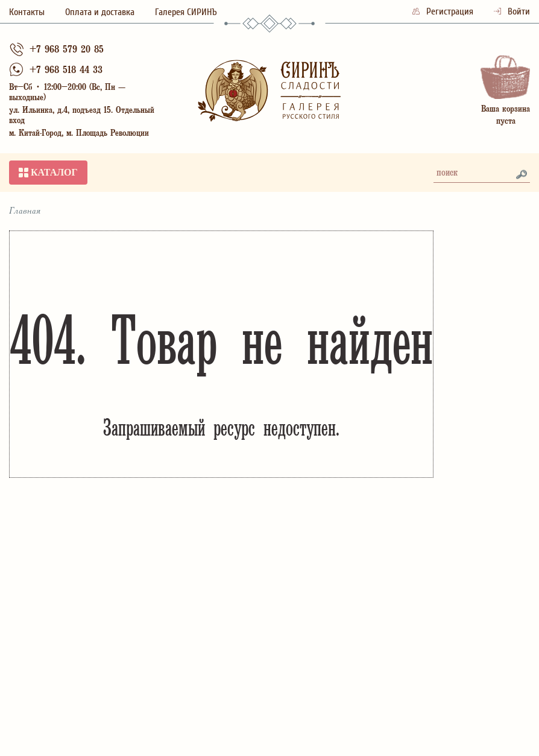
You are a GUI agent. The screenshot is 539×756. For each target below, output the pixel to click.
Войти (512, 11)
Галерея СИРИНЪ (186, 12)
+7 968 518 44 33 (66, 71)
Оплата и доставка (100, 12)
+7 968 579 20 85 (67, 50)
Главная (25, 211)
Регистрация (444, 11)
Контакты (27, 12)
